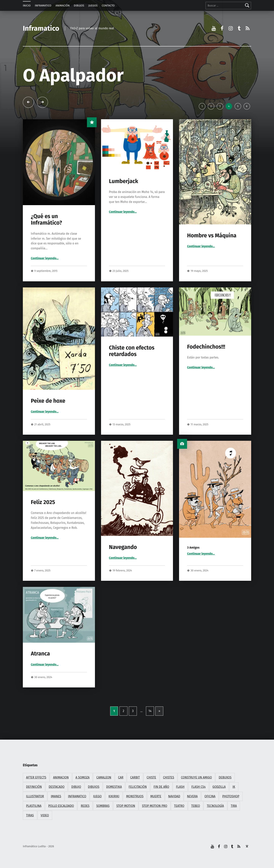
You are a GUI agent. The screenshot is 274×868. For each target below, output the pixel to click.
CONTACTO (108, 6)
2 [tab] (211, 106)
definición (34, 787)
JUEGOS (93, 6)
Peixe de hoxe (48, 401)
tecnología (215, 806)
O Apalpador (73, 75)
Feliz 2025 (43, 502)
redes (85, 806)
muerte (156, 796)
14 (150, 711)
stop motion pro (155, 806)
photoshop (231, 796)
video (45, 815)
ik (234, 787)
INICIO (27, 6)
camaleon (104, 777)
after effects (36, 777)
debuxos (225, 777)
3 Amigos (193, 548)
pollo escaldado (61, 806)
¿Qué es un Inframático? (46, 220)
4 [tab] (229, 106)
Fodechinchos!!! (206, 347)
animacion (61, 777)
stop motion (126, 806)
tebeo (196, 806)
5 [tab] (238, 106)
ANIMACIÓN (63, 6)
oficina (210, 796)
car (121, 777)
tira (234, 806)
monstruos (135, 796)
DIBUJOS (79, 6)
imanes (56, 796)
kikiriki (114, 796)
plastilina (34, 806)
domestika (114, 787)
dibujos (94, 787)
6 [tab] (247, 106)
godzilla (219, 787)
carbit (135, 777)
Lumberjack (124, 181)
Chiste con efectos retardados (132, 351)
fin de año (161, 787)
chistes (169, 777)
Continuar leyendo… (45, 258)
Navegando (123, 547)
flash (180, 787)
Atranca (40, 654)
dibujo (76, 787)
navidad (174, 796)
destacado (57, 787)
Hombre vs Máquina (212, 236)
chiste (151, 777)
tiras (30, 815)
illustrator (35, 796)
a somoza (83, 777)
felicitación (138, 787)
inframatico (77, 796)
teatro (179, 806)
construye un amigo (196, 777)
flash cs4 (199, 787)
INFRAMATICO (43, 6)
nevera (192, 796)
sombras (103, 806)
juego (97, 796)
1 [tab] (202, 106)
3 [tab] (220, 106)
